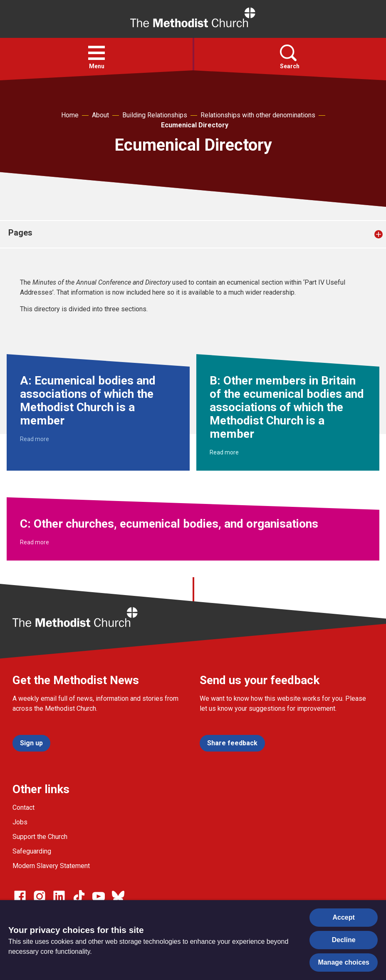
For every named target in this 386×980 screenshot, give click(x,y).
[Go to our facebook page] (20, 896)
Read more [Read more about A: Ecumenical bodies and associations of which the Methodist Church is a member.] (35, 439)
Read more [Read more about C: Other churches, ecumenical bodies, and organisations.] (35, 542)
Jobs (20, 822)
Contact (24, 808)
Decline (344, 940)
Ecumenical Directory (195, 125)
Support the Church (40, 837)
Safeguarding (32, 851)
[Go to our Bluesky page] (118, 896)
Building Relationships (155, 115)
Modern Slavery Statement (51, 866)
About (100, 115)
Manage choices (344, 962)
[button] (96, 53)
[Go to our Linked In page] (59, 896)
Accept (344, 917)
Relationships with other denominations (258, 115)
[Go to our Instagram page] (40, 896)
